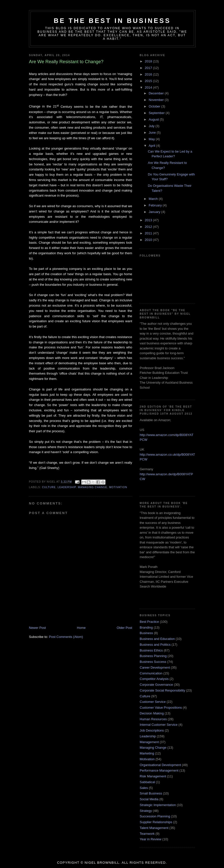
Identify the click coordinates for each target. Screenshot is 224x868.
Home (81, 628)
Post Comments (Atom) (66, 637)
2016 (149, 74)
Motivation (118, 487)
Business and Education (157, 639)
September (157, 113)
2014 (149, 87)
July (152, 126)
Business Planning (153, 656)
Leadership (67, 487)
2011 (149, 233)
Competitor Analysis (154, 679)
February (156, 205)
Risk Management (153, 776)
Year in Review (151, 839)
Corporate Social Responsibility (162, 690)
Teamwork (147, 834)
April (153, 146)
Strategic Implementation (158, 805)
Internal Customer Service (159, 725)
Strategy (146, 811)
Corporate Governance (156, 685)
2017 (149, 68)
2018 (149, 61)
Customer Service (153, 702)
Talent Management (154, 828)
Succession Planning (155, 816)
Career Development (155, 667)
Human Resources (153, 719)
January (155, 212)
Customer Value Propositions (161, 708)
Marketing (147, 753)
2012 (149, 227)
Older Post (124, 628)
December (157, 93)
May (152, 139)
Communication (151, 673)
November (157, 100)
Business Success (153, 662)
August (154, 119)
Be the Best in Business (112, 21)
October (155, 106)
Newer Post (37, 628)
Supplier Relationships (156, 822)
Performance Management (159, 770)
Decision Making (152, 713)
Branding (146, 627)
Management (149, 742)
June (153, 133)
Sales (144, 788)
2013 (149, 220)
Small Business (151, 793)
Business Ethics (151, 650)
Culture (49, 487)
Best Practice (149, 622)
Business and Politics (155, 645)
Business (146, 633)
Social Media (149, 799)
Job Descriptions (152, 730)
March (154, 199)
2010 (149, 240)
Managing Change (92, 487)
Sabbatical (147, 782)
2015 (149, 81)
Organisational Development (160, 765)
